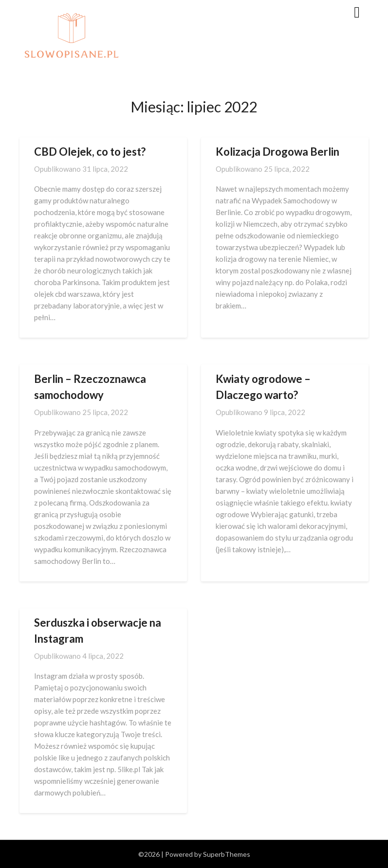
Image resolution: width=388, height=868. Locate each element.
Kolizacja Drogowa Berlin (277, 152)
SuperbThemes (227, 854)
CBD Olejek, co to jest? (90, 152)
